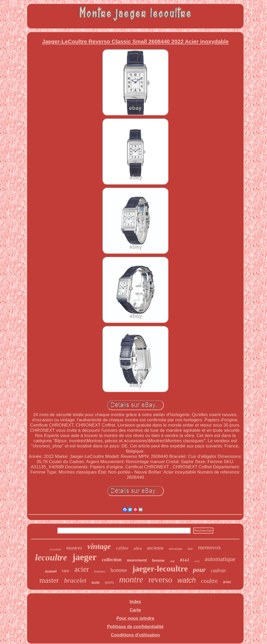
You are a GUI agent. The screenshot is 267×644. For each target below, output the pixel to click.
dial (185, 560)
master (49, 580)
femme (158, 560)
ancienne (155, 548)
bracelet (75, 580)
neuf (197, 561)
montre (131, 580)
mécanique (176, 549)
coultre (209, 581)
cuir (172, 561)
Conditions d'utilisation (135, 635)
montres (74, 548)
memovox (210, 547)
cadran (218, 570)
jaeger (84, 557)
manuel (51, 571)
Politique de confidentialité (135, 627)
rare (65, 571)
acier (82, 569)
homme (119, 570)
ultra (138, 548)
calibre (122, 548)
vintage (99, 546)
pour (199, 570)
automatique (220, 559)
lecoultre (51, 557)
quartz (109, 582)
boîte (96, 583)
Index (135, 602)
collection (112, 560)
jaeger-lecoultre (160, 569)
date (190, 549)
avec (227, 582)
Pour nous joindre (135, 618)
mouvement (137, 560)
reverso (160, 580)
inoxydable (55, 549)
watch (187, 580)
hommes (100, 571)
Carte (135, 610)
